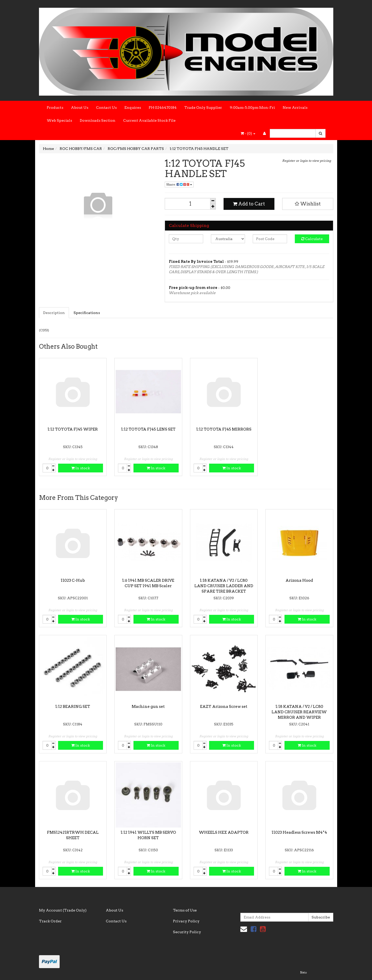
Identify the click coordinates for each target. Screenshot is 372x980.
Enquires (133, 108)
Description (54, 313)
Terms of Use (185, 910)
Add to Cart (249, 204)
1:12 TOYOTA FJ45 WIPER (73, 429)
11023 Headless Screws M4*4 (299, 832)
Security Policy (187, 932)
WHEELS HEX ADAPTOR (224, 832)
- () (248, 133)
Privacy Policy (186, 921)
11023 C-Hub (73, 580)
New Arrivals (295, 108)
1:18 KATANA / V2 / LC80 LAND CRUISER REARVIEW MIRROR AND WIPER (299, 712)
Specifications (87, 313)
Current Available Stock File (149, 120)
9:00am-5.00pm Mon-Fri (252, 108)
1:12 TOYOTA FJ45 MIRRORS (224, 429)
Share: (179, 184)
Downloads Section (98, 120)
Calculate (312, 239)
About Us (80, 108)
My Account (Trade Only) (63, 910)
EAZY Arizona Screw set (224, 707)
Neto (303, 973)
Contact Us (106, 108)
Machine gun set (148, 707)
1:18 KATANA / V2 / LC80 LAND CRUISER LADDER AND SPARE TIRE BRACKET (224, 586)
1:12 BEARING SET (73, 707)
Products (55, 108)
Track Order (50, 921)
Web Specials (59, 120)
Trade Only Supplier (203, 108)
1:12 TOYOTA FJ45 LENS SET (148, 429)
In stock (81, 468)
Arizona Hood (299, 580)
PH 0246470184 (163, 108)
